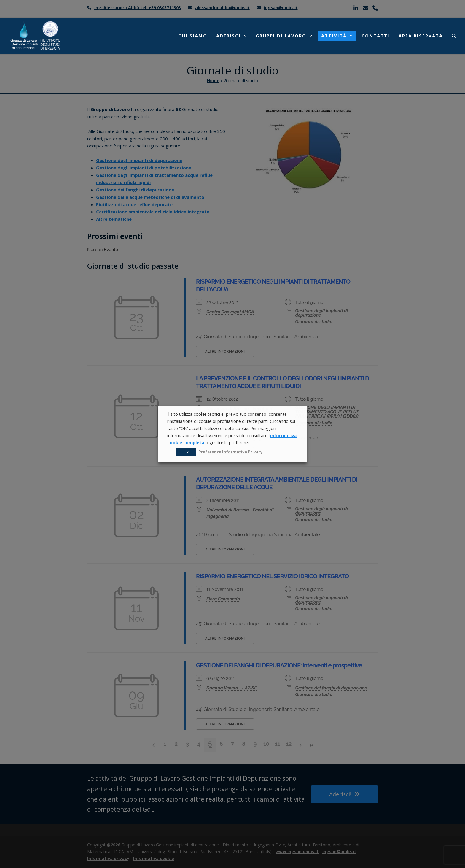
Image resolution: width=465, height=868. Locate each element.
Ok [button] (186, 452)
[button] (454, 36)
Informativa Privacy (242, 452)
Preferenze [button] (210, 452)
